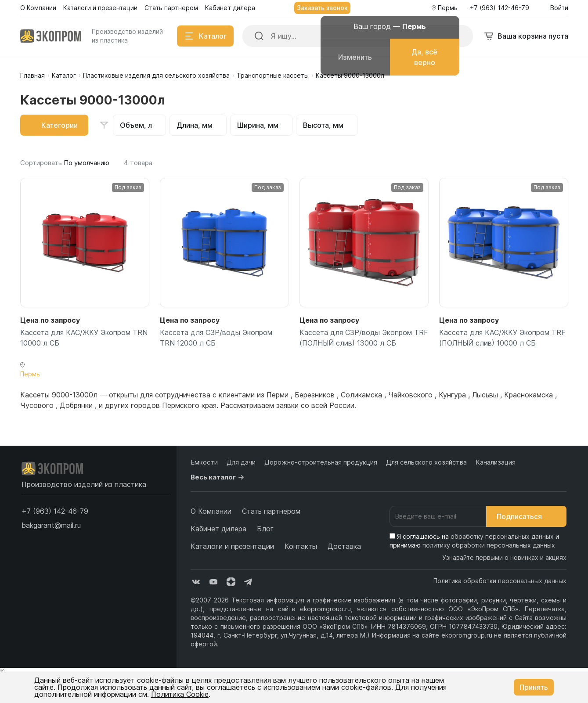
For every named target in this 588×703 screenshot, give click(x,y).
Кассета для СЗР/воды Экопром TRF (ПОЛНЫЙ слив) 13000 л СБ (364, 338)
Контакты (301, 546)
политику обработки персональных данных (489, 545)
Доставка (344, 546)
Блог (265, 529)
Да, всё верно (424, 57)
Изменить (355, 57)
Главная (32, 75)
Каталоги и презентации (232, 546)
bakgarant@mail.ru (51, 525)
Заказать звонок (322, 8)
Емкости (204, 462)
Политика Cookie (180, 694)
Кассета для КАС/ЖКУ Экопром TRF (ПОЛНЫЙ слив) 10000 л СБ (502, 338)
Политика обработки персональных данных (500, 581)
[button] (55, 511)
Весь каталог (218, 477)
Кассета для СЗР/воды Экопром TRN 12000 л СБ (216, 338)
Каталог (64, 75)
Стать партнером (271, 511)
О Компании (211, 511)
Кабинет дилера (218, 529)
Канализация (496, 462)
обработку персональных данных (502, 536)
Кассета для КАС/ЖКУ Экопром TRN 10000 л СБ (84, 338)
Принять (534, 687)
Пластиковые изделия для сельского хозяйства (156, 75)
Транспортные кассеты (273, 75)
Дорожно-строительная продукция (321, 462)
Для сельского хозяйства (426, 462)
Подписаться (526, 516)
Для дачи (241, 462)
